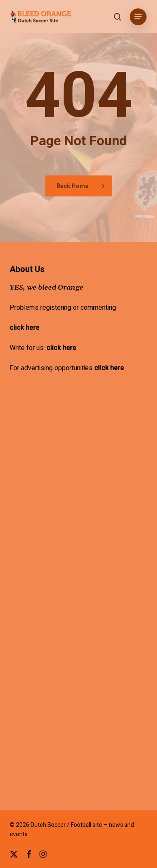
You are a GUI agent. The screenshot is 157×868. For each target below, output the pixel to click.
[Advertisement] (78, 510)
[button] (138, 17)
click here (24, 328)
